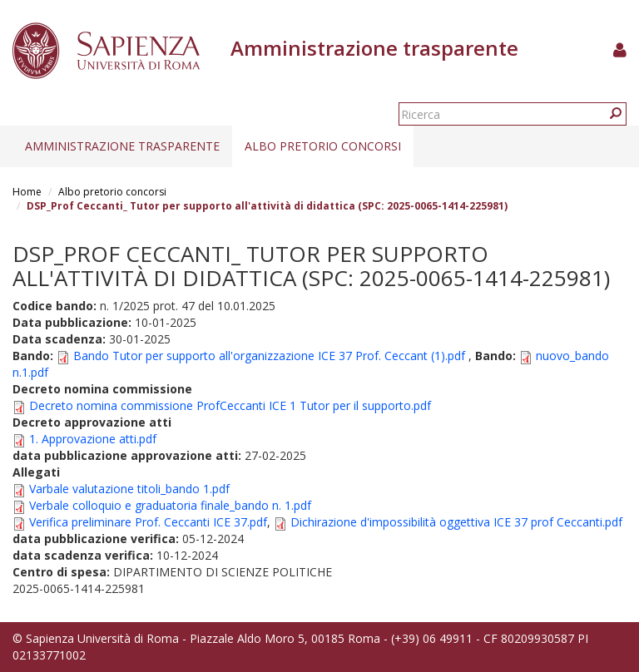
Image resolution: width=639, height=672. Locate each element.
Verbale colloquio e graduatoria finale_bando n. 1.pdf (170, 505)
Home (27, 192)
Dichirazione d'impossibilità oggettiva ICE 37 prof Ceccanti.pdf (456, 522)
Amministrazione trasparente (122, 146)
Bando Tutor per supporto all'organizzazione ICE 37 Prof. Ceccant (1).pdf (269, 356)
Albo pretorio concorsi (323, 146)
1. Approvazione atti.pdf (93, 439)
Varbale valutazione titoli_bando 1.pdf (129, 489)
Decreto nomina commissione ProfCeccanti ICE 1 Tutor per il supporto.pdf (230, 405)
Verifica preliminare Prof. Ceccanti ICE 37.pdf (148, 522)
